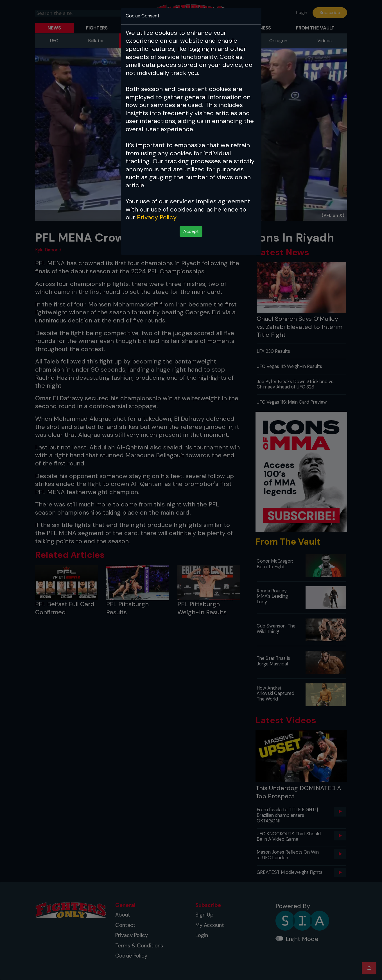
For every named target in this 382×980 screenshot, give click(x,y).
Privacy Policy (157, 217)
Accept (191, 231)
